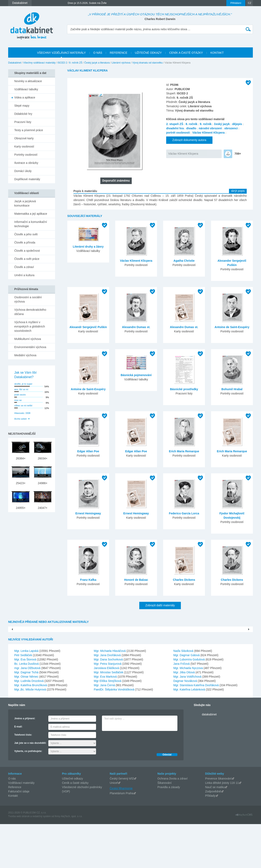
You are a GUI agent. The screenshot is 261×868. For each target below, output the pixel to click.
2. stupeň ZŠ (175, 124)
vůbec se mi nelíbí (23, 406)
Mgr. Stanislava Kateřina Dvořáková (196, 729)
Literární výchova (121, 63)
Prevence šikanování (218, 822)
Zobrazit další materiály (160, 605)
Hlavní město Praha (131, 669)
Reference (15, 831)
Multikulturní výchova (28, 339)
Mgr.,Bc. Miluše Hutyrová (31, 733)
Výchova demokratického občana (30, 312)
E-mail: (18, 771)
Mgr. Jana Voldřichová (188, 721)
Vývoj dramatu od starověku (148, 63)
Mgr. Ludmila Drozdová (29, 725)
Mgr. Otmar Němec (27, 721)
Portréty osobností (26, 155)
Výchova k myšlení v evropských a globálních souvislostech (30, 326)
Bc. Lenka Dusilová (27, 708)
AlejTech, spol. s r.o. (71, 860)
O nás (12, 822)
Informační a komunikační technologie (31, 224)
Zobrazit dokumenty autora (189, 140)
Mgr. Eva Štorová (26, 703)
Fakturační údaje (19, 835)
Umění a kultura (24, 275)
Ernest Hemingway (88, 513)
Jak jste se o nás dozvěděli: (30, 787)
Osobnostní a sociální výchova (28, 299)
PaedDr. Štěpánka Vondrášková (114, 733)
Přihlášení (236, 3)
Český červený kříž (122, 822)
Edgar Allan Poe (88, 451)
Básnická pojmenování (136, 375)
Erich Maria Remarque (184, 451)
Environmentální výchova (30, 347)
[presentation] (133, 785)
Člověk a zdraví (24, 267)
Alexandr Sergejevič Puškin (88, 327)
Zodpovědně (213, 835)
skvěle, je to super (23, 384)
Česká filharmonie (121, 832)
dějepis (237, 124)
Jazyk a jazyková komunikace (25, 203)
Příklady (210, 840)
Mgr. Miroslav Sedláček (109, 716)
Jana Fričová (182, 708)
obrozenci (231, 128)
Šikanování (164, 827)
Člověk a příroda (25, 242)
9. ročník (206, 124)
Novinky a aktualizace (28, 81)
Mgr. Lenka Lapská (27, 695)
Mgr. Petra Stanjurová (108, 708)
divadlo (191, 128)
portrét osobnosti (178, 133)
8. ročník (191, 124)
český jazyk (222, 124)
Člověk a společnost (27, 251)
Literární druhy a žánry (88, 247)
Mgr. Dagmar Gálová (187, 699)
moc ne (18, 400)
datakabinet (209, 758)
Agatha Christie (184, 261)
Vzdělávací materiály (21, 827)
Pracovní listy (23, 122)
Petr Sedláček (24, 699)
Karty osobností (24, 146)
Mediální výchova (25, 355)
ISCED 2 (62, 63)
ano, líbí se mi (21, 389)
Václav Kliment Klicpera (208, 133)
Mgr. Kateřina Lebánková (190, 733)
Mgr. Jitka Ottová (184, 716)
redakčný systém (42, 860)
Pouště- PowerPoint (39, 669)
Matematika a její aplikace (31, 214)
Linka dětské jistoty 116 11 (222, 827)
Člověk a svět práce (27, 259)
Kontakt (13, 840)
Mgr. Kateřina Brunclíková (31, 729)
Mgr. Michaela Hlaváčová (110, 695)
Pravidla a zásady (169, 831)
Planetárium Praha (122, 837)
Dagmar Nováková (186, 725)
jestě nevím (20, 395)
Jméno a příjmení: (25, 762)
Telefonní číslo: (23, 779)
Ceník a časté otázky (75, 827)
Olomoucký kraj (222, 669)
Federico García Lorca (184, 513)
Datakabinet (15, 63)
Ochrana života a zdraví (173, 822)
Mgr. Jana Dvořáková (108, 699)
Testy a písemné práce (29, 130)
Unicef (114, 827)
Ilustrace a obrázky (26, 163)
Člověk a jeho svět (26, 234)
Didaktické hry (23, 114)
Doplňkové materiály (27, 179)
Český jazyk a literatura (97, 63)
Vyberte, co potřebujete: (28, 795)
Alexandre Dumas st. (136, 327)
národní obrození (210, 128)
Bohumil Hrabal (232, 389)
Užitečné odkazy (72, 822)
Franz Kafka (88, 580)
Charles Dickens (184, 580)
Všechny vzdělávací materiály (39, 63)
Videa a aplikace (25, 97)
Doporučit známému (116, 181)
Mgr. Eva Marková (106, 721)
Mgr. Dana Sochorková (109, 703)
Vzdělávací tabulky (26, 89)
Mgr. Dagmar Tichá (27, 716)
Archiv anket (20, 419)
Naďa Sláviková (184, 695)
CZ (250, 3)
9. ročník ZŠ (76, 63)
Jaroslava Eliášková (107, 712)
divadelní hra (175, 128)
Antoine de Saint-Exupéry (232, 327)
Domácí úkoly (23, 171)
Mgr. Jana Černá (105, 729)
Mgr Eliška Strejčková (108, 725)
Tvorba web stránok (19, 860)
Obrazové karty (24, 138)
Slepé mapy (22, 106)
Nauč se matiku (215, 831)
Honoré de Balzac (136, 580)
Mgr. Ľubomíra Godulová (189, 703)
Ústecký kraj (176, 669)
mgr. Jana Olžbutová (28, 712)
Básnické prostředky (184, 389)
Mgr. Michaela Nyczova (189, 712)
